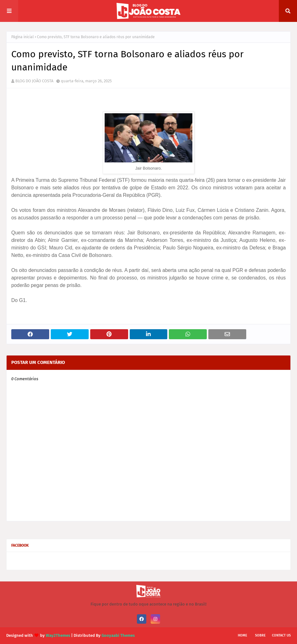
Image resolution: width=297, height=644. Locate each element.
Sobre (260, 635)
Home (242, 635)
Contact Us (281, 635)
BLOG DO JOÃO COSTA (34, 81)
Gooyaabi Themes (118, 635)
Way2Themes (58, 635)
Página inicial (23, 37)
